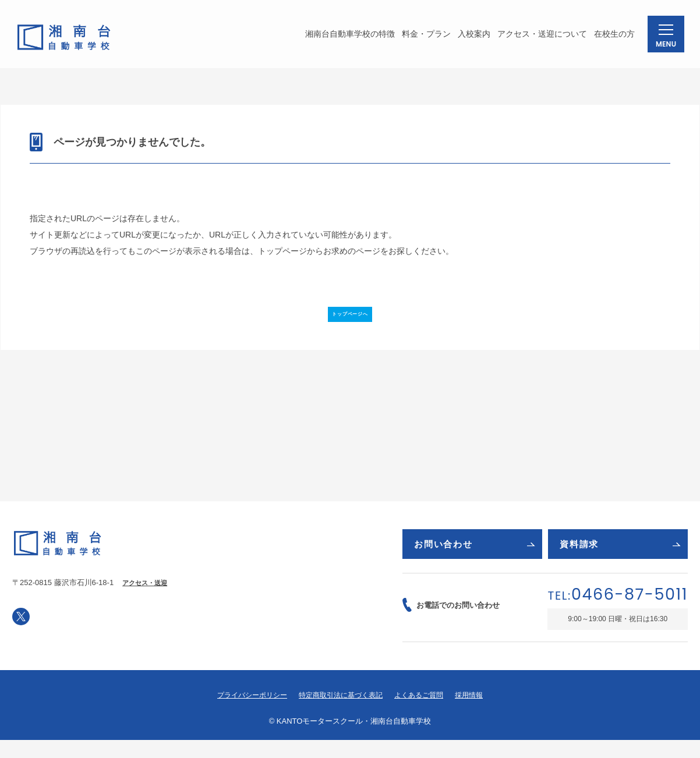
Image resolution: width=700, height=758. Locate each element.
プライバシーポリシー (246, 713)
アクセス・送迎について (536, 37)
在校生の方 (609, 37)
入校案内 (468, 37)
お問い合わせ (475, 559)
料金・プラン (420, 37)
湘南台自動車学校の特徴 (344, 37)
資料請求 (620, 559)
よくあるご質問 (424, 713)
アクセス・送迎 (147, 597)
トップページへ (350, 320)
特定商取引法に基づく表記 (341, 713)
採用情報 (478, 713)
